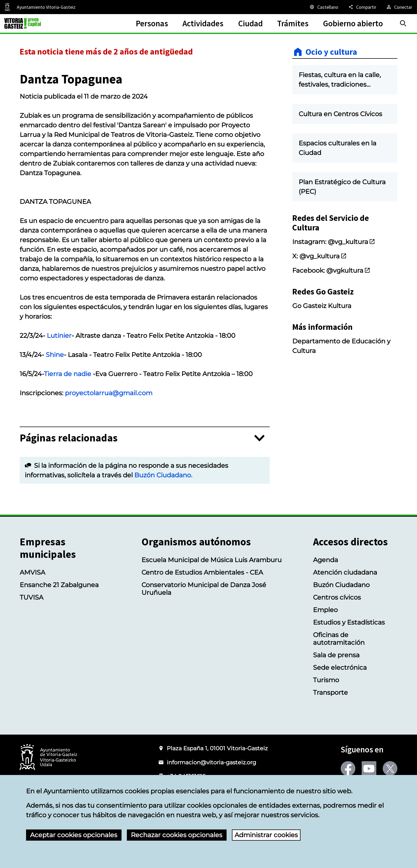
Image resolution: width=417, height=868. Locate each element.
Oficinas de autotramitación (339, 639)
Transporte (330, 692)
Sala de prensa (336, 655)
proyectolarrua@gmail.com (109, 393)
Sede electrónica (340, 667)
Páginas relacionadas (69, 438)
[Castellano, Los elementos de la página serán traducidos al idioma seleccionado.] (324, 7)
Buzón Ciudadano (341, 585)
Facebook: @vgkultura (331, 270)
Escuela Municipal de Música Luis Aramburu (212, 560)
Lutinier (59, 336)
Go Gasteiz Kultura (322, 306)
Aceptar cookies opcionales (74, 835)
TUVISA (32, 597)
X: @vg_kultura (320, 256)
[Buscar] (403, 23)
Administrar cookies (266, 835)
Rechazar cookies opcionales (177, 835)
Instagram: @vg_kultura (334, 242)
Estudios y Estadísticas (349, 622)
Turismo (326, 680)
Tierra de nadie (68, 374)
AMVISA (32, 572)
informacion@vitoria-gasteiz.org (211, 762)
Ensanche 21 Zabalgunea (59, 585)
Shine (55, 355)
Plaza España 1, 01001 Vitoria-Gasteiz (217, 748)
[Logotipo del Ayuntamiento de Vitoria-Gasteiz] (48, 758)
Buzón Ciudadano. (163, 475)
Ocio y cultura (331, 52)
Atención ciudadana (345, 572)
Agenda (326, 560)
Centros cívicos (337, 597)
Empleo (325, 610)
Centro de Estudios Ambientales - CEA (202, 572)
